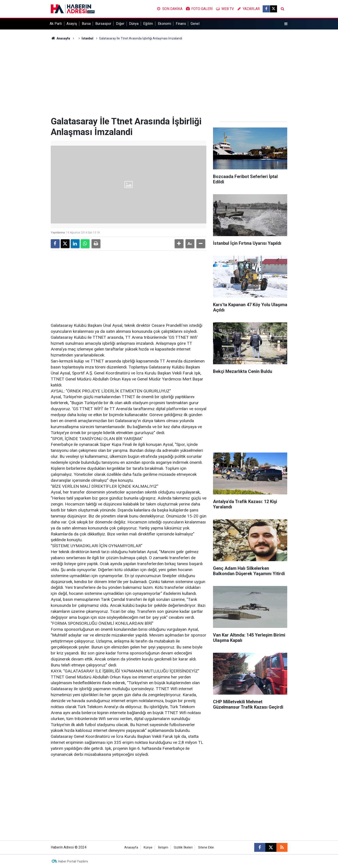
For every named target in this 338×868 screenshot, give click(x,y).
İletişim (163, 847)
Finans (181, 24)
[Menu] (286, 24)
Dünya (134, 24)
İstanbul (87, 38)
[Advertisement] (169, 78)
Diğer (120, 24)
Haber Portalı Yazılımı (73, 861)
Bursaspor (103, 24)
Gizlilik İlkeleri (183, 847)
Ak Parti (56, 24)
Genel (195, 24)
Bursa (86, 24)
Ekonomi (164, 24)
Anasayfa (61, 38)
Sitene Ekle (206, 847)
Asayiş (72, 24)
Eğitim (148, 24)
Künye (148, 847)
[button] (179, 244)
